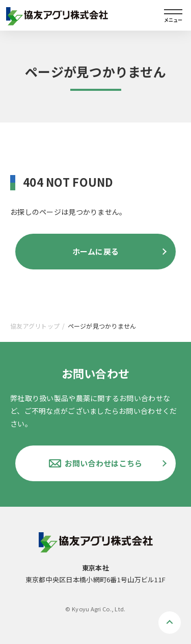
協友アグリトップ (35, 326)
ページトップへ (170, 623)
